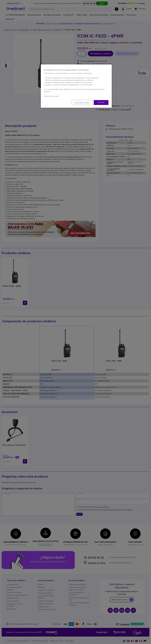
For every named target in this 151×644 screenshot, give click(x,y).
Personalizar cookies (82, 102)
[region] (76, 86)
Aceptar (101, 102)
